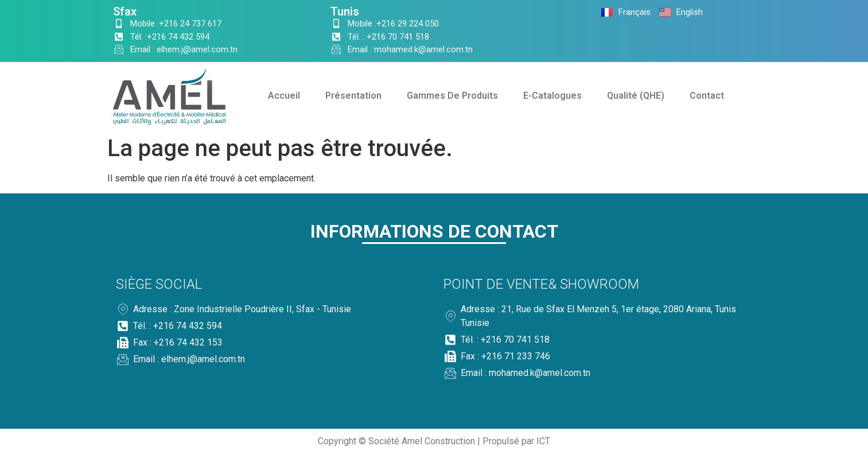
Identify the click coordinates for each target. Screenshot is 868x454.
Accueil (284, 96)
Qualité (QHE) (636, 96)
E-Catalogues (552, 96)
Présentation (353, 96)
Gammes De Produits (452, 96)
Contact (707, 96)
